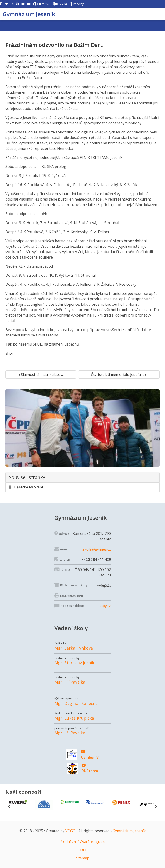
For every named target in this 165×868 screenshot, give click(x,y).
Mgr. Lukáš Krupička (74, 718)
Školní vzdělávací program (82, 842)
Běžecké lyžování (26, 487)
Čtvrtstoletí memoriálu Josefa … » (119, 375)
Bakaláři (60, 4)
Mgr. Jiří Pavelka (70, 682)
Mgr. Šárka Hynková (74, 648)
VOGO (70, 831)
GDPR (83, 850)
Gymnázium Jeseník (29, 14)
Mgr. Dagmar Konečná (76, 703)
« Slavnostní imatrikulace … (41, 375)
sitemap (82, 858)
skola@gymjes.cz (97, 549)
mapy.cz (104, 606)
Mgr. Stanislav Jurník (74, 663)
